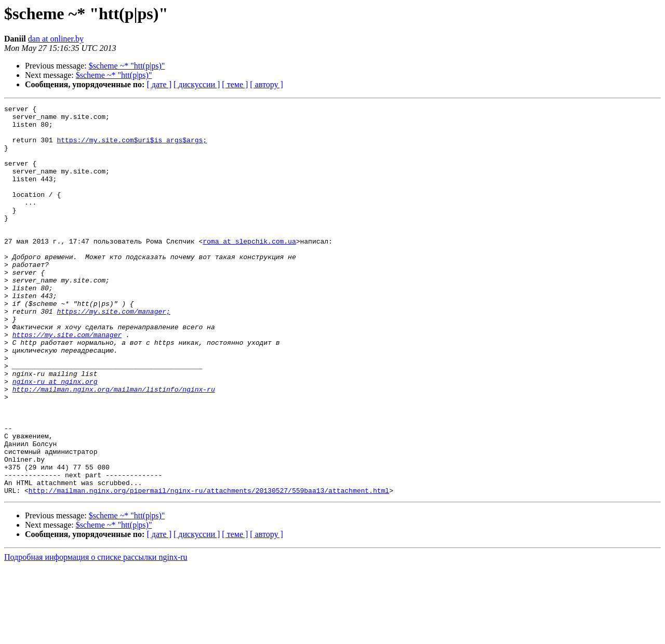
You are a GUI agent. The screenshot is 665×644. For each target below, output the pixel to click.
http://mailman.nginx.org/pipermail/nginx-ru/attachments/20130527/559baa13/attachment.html (209, 568)
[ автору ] (266, 84)
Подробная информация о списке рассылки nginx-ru (96, 635)
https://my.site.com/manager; (113, 353)
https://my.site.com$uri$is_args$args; (132, 147)
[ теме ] (235, 84)
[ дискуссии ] (197, 84)
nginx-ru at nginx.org (55, 437)
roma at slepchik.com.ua (249, 269)
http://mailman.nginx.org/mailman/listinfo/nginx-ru (114, 447)
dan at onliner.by (56, 39)
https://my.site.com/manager (67, 381)
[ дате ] (159, 84)
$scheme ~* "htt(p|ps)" (127, 66)
